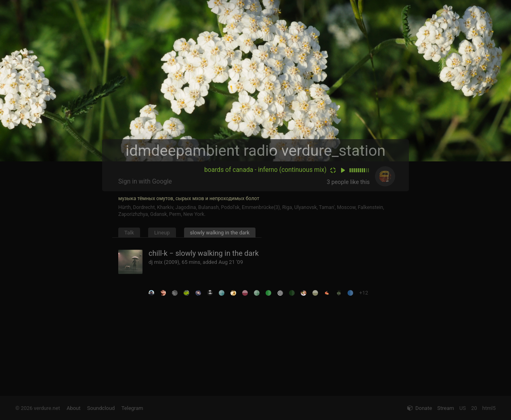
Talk (129, 233)
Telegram (132, 408)
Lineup (162, 233)
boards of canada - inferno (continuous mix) (265, 170)
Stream (446, 408)
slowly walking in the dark (220, 233)
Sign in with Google (145, 182)
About (74, 408)
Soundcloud (101, 408)
